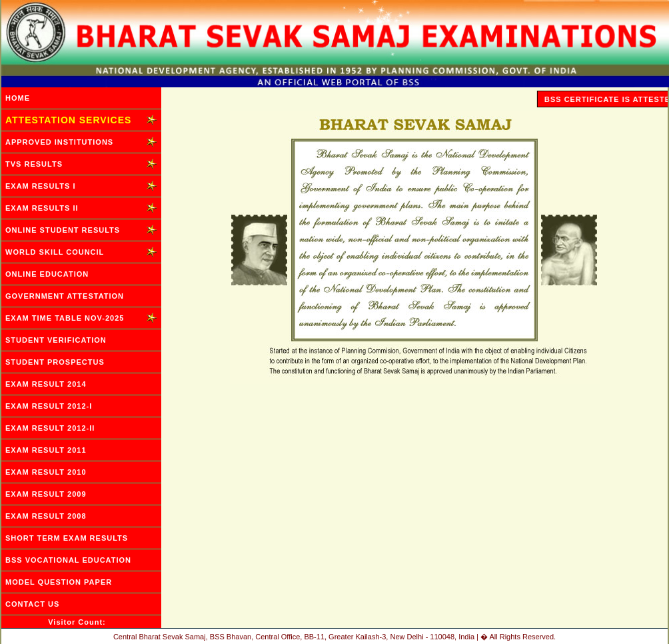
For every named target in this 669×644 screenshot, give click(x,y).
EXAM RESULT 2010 (46, 472)
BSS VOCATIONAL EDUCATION (68, 560)
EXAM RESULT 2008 (46, 516)
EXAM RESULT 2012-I (49, 406)
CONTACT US (32, 604)
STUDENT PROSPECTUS (55, 362)
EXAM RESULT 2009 (46, 494)
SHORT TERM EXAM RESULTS (67, 538)
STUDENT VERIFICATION (56, 340)
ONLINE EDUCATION (47, 274)
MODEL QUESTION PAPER (59, 582)
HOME (18, 98)
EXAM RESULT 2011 (46, 450)
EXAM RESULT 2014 (46, 384)
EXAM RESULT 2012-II (50, 428)
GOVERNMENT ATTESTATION (65, 296)
